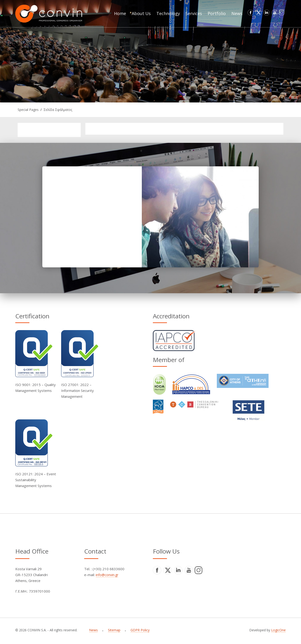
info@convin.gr (107, 575)
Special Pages (28, 110)
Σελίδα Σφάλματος (58, 110)
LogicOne (278, 630)
